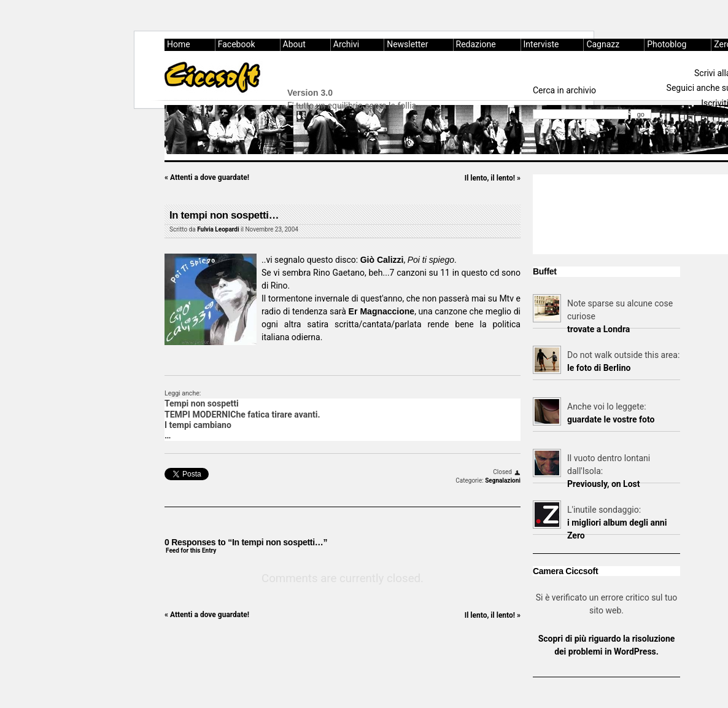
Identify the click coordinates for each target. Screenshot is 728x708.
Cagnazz (603, 44)
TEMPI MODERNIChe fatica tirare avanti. (242, 414)
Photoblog (667, 44)
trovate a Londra (598, 329)
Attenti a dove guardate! (207, 177)
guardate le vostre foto (611, 419)
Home (179, 44)
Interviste (541, 44)
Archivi (346, 44)
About (294, 44)
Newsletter (407, 44)
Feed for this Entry (191, 550)
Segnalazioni (503, 480)
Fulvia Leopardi (218, 229)
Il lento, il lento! (493, 178)
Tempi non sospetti (202, 403)
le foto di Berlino (599, 368)
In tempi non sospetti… (224, 215)
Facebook (237, 44)
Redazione (476, 44)
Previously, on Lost (604, 484)
